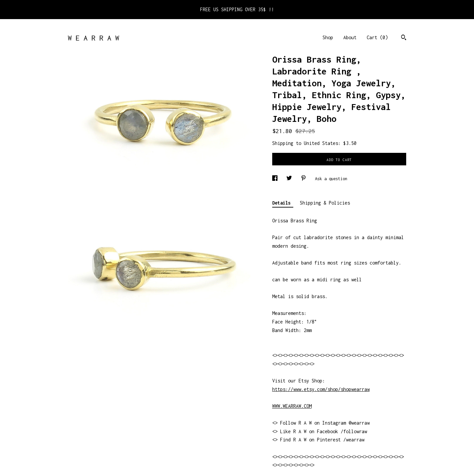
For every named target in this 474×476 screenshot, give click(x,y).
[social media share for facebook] (276, 179)
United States (321, 143)
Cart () (377, 37)
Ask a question (331, 179)
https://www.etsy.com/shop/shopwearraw (321, 389)
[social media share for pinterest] (305, 179)
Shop (328, 37)
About (350, 37)
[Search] (404, 38)
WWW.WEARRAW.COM (292, 406)
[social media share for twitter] (290, 179)
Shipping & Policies (325, 203)
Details (283, 203)
